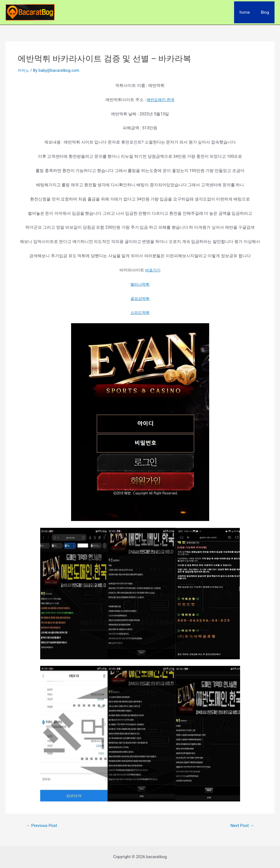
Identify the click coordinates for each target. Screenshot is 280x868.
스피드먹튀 (140, 313)
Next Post (242, 826)
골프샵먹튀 (140, 298)
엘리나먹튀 (140, 284)
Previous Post (42, 826)
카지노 (24, 70)
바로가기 (153, 270)
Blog (266, 12)
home (249, 12)
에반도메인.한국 (160, 100)
